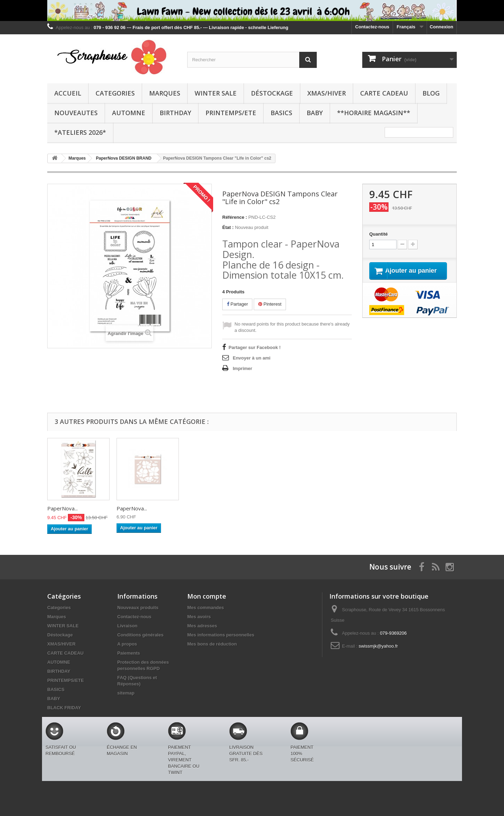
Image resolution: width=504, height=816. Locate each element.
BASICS (281, 113)
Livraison (127, 626)
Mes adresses (202, 626)
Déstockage (272, 93)
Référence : (235, 217)
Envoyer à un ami (252, 358)
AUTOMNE (129, 113)
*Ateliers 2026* (80, 132)
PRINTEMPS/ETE (231, 113)
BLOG (431, 93)
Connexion (442, 27)
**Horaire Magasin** (374, 113)
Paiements (129, 653)
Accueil (68, 93)
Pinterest (270, 304)
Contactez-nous (372, 27)
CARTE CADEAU (384, 93)
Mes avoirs (199, 617)
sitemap (126, 693)
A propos (127, 644)
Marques (165, 93)
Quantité (379, 234)
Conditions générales (140, 635)
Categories (115, 93)
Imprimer (243, 368)
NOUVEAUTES (76, 113)
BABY (315, 113)
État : (228, 227)
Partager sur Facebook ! (255, 347)
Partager (237, 304)
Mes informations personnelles (221, 635)
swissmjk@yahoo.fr (378, 646)
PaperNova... (62, 508)
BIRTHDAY (175, 113)
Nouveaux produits (138, 608)
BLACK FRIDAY (64, 708)
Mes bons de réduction (212, 644)
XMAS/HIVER (327, 93)
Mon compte (207, 596)
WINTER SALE (216, 93)
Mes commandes (206, 608)
